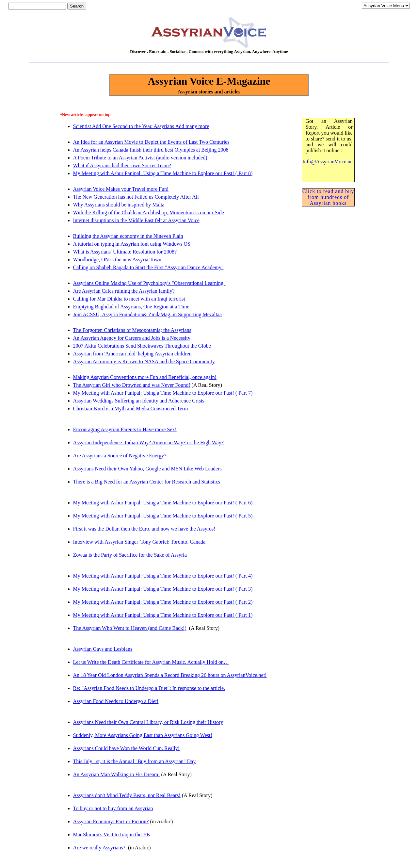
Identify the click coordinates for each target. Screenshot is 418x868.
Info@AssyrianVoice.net (328, 162)
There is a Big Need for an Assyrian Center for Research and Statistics (147, 482)
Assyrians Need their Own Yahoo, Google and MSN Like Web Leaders (147, 469)
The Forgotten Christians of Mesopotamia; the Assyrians (132, 330)
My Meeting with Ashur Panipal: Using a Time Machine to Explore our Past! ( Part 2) (163, 602)
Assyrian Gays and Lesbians (103, 649)
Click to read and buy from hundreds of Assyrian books (328, 197)
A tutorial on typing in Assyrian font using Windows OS (132, 244)
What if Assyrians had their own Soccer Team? (122, 165)
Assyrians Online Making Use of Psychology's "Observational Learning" (149, 283)
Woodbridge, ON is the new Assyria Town (117, 260)
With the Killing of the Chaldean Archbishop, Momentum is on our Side (149, 213)
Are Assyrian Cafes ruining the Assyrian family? (124, 291)
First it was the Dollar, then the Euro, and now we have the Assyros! (144, 529)
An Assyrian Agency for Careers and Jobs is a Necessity (132, 338)
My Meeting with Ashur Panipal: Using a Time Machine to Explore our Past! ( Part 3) (163, 589)
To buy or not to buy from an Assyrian (113, 808)
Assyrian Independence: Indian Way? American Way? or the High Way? (148, 442)
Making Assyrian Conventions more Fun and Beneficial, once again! (145, 377)
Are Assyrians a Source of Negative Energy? (120, 456)
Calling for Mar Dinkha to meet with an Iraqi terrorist (129, 299)
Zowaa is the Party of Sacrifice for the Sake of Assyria (130, 555)
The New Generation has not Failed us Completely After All (136, 197)
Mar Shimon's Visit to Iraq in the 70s (112, 835)
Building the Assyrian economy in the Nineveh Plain (128, 236)
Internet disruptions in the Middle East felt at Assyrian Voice (136, 220)
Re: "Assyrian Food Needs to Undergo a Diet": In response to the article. (149, 688)
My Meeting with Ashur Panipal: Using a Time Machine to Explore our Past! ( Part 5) (163, 516)
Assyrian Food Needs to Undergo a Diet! (116, 701)
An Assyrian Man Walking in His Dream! (117, 774)
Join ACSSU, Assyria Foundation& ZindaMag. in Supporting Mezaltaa (148, 314)
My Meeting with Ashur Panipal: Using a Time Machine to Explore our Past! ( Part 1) (163, 615)
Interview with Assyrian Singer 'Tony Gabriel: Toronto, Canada (139, 542)
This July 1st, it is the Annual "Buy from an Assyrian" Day (135, 761)
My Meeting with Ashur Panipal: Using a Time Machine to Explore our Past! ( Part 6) (163, 503)
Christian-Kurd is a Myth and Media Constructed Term (131, 409)
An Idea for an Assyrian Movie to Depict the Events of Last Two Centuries (151, 142)
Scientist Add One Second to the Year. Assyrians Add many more (141, 126)
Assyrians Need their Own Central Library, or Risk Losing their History (148, 722)
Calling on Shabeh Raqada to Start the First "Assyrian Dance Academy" (148, 267)
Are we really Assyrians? (99, 848)
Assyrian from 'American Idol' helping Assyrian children (132, 354)
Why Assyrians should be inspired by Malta (119, 205)
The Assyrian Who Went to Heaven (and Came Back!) (130, 628)
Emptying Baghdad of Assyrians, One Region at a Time (131, 307)
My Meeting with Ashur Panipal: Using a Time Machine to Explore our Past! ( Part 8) (163, 173)
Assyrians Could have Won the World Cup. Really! (127, 748)
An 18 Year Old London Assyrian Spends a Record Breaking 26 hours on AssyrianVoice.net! (170, 675)
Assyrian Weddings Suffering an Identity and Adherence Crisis (139, 401)
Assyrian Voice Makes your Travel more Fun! (121, 189)
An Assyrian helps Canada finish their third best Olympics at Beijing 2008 (151, 150)
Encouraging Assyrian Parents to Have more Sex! (125, 429)
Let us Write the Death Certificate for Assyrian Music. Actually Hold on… (151, 662)
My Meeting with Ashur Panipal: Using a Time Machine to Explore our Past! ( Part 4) (163, 576)
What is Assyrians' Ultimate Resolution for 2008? (125, 252)
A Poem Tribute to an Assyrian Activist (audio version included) (140, 158)
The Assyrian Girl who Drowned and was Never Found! (132, 385)
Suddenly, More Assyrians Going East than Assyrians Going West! (143, 735)
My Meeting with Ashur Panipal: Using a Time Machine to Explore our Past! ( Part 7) (163, 393)
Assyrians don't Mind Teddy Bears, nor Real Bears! (127, 795)
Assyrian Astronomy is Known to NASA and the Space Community (144, 361)
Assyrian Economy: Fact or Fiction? (111, 821)
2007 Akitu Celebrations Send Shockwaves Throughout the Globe (142, 346)
